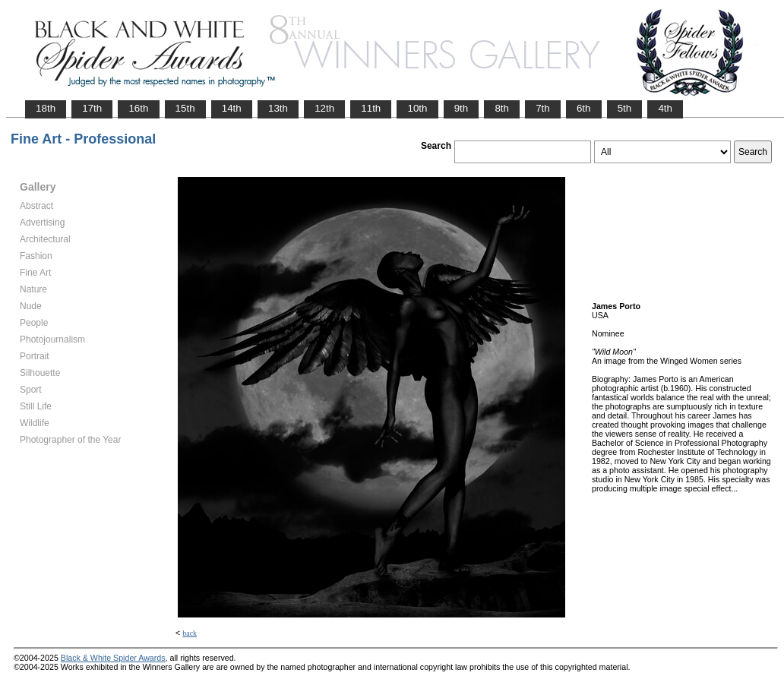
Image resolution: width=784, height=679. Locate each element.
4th (665, 108)
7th (543, 108)
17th (92, 108)
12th (324, 108)
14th (232, 108)
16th (138, 108)
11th (371, 108)
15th (185, 108)
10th (417, 108)
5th (625, 108)
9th (462, 108)
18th (46, 108)
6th (584, 108)
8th (502, 108)
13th (278, 108)
